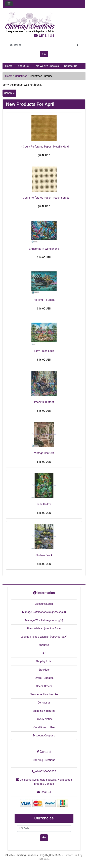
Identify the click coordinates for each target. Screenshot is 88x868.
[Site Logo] (44, 23)
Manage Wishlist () (44, 620)
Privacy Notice (44, 719)
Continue (9, 93)
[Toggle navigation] (9, 4)
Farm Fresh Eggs (44, 351)
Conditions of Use (44, 727)
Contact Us (71, 66)
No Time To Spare (44, 300)
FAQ (44, 653)
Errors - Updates (44, 678)
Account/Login (44, 604)
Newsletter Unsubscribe (44, 694)
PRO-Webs (44, 859)
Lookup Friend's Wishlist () (44, 637)
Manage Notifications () (44, 612)
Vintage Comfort (44, 453)
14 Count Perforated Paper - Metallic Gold (44, 147)
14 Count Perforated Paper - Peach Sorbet (44, 198)
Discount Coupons (44, 736)
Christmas (21, 76)
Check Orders (44, 686)
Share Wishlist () (44, 628)
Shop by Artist (44, 661)
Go (44, 54)
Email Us (44, 35)
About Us (23, 66)
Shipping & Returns (44, 711)
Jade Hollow (44, 504)
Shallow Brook (44, 555)
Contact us (44, 703)
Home (9, 66)
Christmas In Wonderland (44, 249)
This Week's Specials (46, 66)
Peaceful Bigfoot (44, 402)
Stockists (44, 670)
